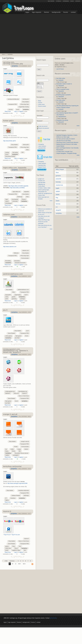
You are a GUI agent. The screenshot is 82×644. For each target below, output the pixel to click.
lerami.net (16, 393)
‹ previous (12, 561)
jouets (7, 550)
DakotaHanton (62, 117)
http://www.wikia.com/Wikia (17, 188)
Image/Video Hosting (24, 107)
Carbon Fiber (42, 195)
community (15, 201)
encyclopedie (9, 203)
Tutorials (58, 1)
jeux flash (17, 338)
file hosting (15, 152)
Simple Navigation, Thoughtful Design (67, 153)
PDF (23, 152)
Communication (25, 258)
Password (40, 121)
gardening (14, 299)
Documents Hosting (10, 156)
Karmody (58, 182)
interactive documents (20, 263)
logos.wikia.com (16, 192)
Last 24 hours (60, 69)
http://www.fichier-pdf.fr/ (10, 141)
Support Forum (42, 167)
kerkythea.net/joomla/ (24, 490)
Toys (20, 546)
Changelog (41, 144)
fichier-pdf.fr (26, 145)
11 (16, 564)
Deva (57, 173)
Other (27, 150)
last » (24, 564)
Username (40, 115)
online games (9, 336)
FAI (20, 451)
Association (8, 295)
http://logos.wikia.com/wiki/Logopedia (18, 186)
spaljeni (58, 191)
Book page (40, 88)
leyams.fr (25, 393)
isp (6, 449)
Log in (16, 111)
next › (20, 564)
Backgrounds (56, 12)
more (51, 201)
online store (8, 548)
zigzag (58, 194)
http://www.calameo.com (10, 247)
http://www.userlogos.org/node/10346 (17, 483)
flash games (18, 336)
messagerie (16, 455)
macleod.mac (59, 185)
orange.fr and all (25, 441)
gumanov (58, 176)
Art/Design (20, 197)
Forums (66, 12)
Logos (27, 12)
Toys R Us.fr (7, 535)
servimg (11, 109)
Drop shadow (26, 102)
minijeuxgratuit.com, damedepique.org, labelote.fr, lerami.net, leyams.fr (16, 351)
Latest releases (42, 146)
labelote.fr (8, 393)
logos (7, 199)
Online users (41, 104)
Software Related (16, 495)
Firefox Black (42, 186)
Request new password (44, 128)
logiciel (7, 500)
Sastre (58, 201)
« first (6, 561)
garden (14, 297)
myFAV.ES (78, 1)
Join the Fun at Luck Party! (64, 141)
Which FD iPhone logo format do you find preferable (44, 222)
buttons (26, 449)
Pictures (24, 199)
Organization (18, 295)
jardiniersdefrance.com (23, 290)
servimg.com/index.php (13, 99)
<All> (40, 83)
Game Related (11, 333)
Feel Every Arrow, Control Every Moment (67, 142)
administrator (53, 618)
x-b (57, 207)
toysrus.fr (27, 539)
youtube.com (42, 181)
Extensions (66, 1)
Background (40, 85)
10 (12, 564)
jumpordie (58, 179)
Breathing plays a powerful (63, 95)
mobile (12, 449)
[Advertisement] (19, 33)
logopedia (26, 192)
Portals (16, 447)
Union (7, 297)
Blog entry (40, 86)
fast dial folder (42, 182)
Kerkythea (13, 498)
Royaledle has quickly (62, 120)
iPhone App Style (25, 104)
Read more (8, 111)
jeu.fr (28, 331)
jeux (25, 550)
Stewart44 (61, 86)
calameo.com (26, 250)
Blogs (72, 1)
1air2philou (10, 54)
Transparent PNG (13, 104)
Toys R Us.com (16, 535)
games (7, 546)
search (7, 201)
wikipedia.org (42, 184)
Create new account (43, 126)
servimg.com (26, 99)
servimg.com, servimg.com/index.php (13, 63)
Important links (42, 148)
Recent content (42, 106)
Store (14, 546)
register (21, 111)
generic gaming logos (44, 190)
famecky (58, 204)
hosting (7, 152)
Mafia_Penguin (60, 169)
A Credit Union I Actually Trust (64, 152)
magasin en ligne (16, 550)
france (7, 451)
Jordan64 (61, 80)
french (18, 109)
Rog (57, 198)
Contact (73, 12)
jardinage (22, 299)
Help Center (51, 1)
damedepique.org (23, 391)
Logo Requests (37, 12)
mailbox (7, 455)
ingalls (57, 188)
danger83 (58, 210)
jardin (7, 299)
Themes (47, 12)
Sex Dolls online (61, 78)
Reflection (16, 253)
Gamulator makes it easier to (64, 84)
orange (19, 449)
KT (6, 498)
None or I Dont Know (24, 396)
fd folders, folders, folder (44, 188)
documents (17, 261)
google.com (41, 179)
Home (3, 54)
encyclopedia (15, 199)
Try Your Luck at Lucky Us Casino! (66, 139)
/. (6, 54)
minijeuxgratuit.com (10, 391)
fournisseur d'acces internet (22, 453)
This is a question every (63, 89)
